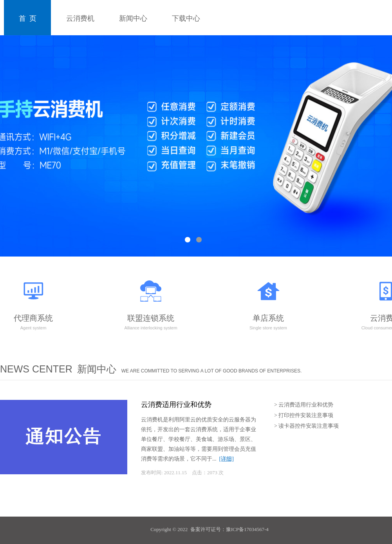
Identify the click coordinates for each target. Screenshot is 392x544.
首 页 (28, 18)
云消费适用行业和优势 (176, 405)
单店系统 (268, 302)
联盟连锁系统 (151, 302)
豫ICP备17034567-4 (247, 529)
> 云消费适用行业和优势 (304, 405)
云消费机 (80, 18)
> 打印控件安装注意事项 (304, 415)
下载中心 (186, 18)
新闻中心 (133, 18)
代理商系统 (33, 302)
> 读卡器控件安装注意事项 (306, 426)
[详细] (227, 459)
